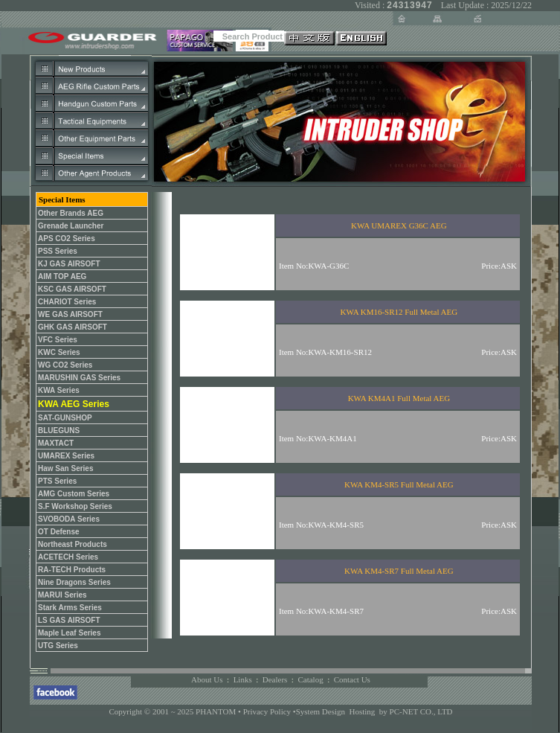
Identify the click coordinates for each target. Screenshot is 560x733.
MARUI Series (62, 595)
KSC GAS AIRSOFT (72, 289)
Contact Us (352, 679)
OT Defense (59, 532)
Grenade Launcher (71, 226)
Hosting (363, 711)
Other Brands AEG (71, 213)
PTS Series (57, 481)
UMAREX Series (66, 456)
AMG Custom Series (74, 494)
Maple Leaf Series (69, 633)
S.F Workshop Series (75, 506)
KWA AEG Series (74, 404)
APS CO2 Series (67, 239)
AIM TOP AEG (62, 276)
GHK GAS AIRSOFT (73, 327)
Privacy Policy (268, 711)
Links (243, 679)
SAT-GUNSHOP (65, 418)
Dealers (275, 679)
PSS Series (58, 251)
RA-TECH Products (72, 570)
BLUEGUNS (59, 430)
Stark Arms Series (70, 608)
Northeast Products (73, 544)
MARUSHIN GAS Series (79, 378)
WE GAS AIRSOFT (70, 314)
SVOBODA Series (69, 519)
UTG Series (58, 646)
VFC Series (58, 340)
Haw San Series (65, 468)
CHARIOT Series (67, 302)
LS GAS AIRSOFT (69, 620)
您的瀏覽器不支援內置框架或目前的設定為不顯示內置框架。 (338, 415)
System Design (321, 711)
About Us (207, 679)
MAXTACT (56, 443)
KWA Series (59, 390)
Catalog (310, 679)
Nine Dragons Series (74, 582)
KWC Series (59, 352)
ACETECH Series (68, 557)
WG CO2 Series (65, 365)
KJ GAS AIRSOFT (69, 264)
